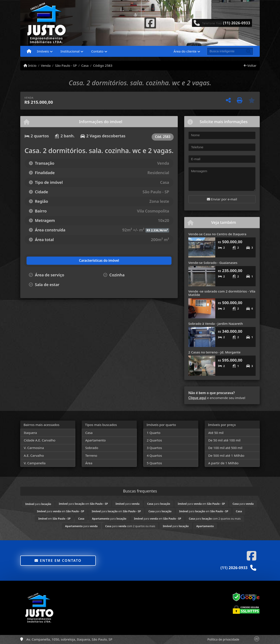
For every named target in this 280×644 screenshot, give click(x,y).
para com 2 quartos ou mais (215, 519)
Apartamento (95, 440)
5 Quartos (154, 463)
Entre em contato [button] (58, 560)
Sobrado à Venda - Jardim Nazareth (216, 324)
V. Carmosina (34, 448)
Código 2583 (103, 65)
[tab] (50, 261)
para (38, 504)
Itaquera (30, 433)
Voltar (250, 65)
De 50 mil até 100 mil (224, 440)
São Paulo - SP (66, 65)
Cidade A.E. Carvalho (40, 440)
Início (30, 65)
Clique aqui (197, 398)
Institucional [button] (70, 51)
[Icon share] (150, 22)
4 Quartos (154, 455)
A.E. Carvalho (34, 455)
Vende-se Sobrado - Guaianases (213, 263)
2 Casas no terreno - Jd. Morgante (214, 352)
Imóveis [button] (43, 51)
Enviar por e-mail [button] (222, 199)
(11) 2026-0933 (237, 23)
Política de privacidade (223, 639)
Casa (85, 65)
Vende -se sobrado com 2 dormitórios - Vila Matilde (222, 293)
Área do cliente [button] (185, 51)
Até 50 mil (216, 433)
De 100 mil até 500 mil (225, 448)
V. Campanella (35, 463)
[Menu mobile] (29, 51)
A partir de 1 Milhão (223, 463)
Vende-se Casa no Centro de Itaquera (217, 234)
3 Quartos (154, 448)
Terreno (91, 455)
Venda (46, 65)
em (54, 519)
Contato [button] (97, 51)
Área (89, 463)
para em (83, 504)
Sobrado (92, 448)
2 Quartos (154, 440)
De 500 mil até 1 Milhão (226, 455)
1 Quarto (153, 433)
